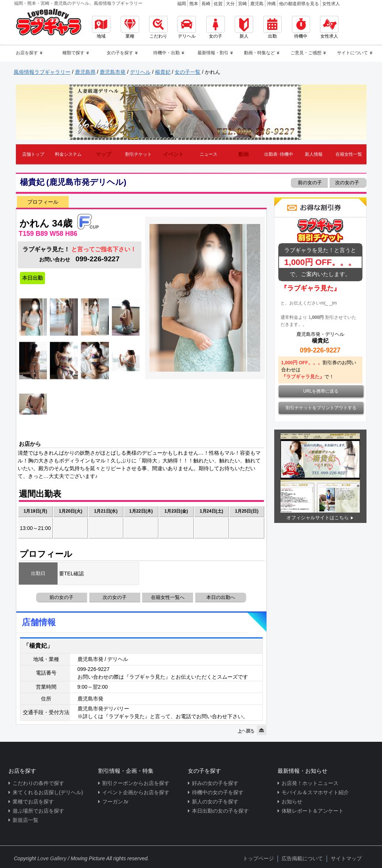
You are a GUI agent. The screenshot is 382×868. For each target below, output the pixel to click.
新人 (244, 27)
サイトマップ (346, 858)
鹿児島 (257, 4)
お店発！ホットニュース (310, 783)
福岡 (182, 4)
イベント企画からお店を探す (136, 792)
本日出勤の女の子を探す (220, 811)
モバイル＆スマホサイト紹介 (315, 792)
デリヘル (187, 27)
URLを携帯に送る (321, 391)
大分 (230, 4)
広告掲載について (302, 858)
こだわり (158, 27)
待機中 (301, 27)
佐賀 (218, 4)
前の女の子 (309, 182)
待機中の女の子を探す (218, 792)
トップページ (258, 858)
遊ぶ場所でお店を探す (38, 811)
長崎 (206, 4)
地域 (101, 27)
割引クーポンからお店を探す (136, 783)
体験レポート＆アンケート (313, 811)
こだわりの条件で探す (38, 783)
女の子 (216, 27)
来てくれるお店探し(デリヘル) (48, 792)
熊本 (194, 4)
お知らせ (292, 802)
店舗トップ (33, 154)
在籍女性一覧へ (168, 597)
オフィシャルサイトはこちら (318, 518)
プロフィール (43, 202)
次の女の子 (348, 182)
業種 (130, 27)
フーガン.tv (115, 802)
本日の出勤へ (221, 597)
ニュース (209, 154)
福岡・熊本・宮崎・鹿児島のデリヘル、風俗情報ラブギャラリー (78, 3)
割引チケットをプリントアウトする (321, 408)
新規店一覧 (25, 820)
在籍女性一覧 (349, 154)
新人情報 (314, 154)
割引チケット (138, 154)
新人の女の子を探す (215, 802)
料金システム (68, 154)
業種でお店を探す (33, 802)
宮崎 (242, 4)
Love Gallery (52, 858)
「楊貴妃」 (38, 646)
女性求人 (331, 4)
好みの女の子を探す (215, 783)
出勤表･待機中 (279, 154)
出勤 (272, 27)
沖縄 (271, 4)
